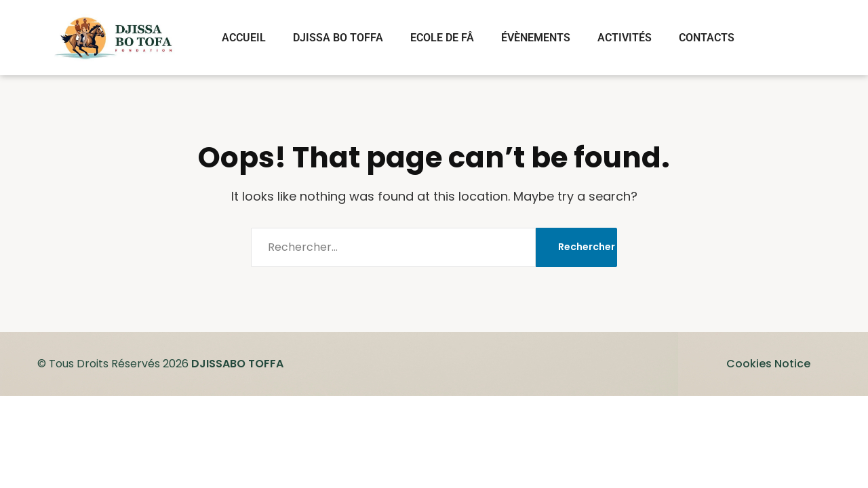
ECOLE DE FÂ (442, 38)
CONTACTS (707, 38)
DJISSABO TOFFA (237, 364)
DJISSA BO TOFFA (338, 38)
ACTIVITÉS (625, 38)
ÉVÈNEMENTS (536, 38)
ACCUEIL (244, 38)
